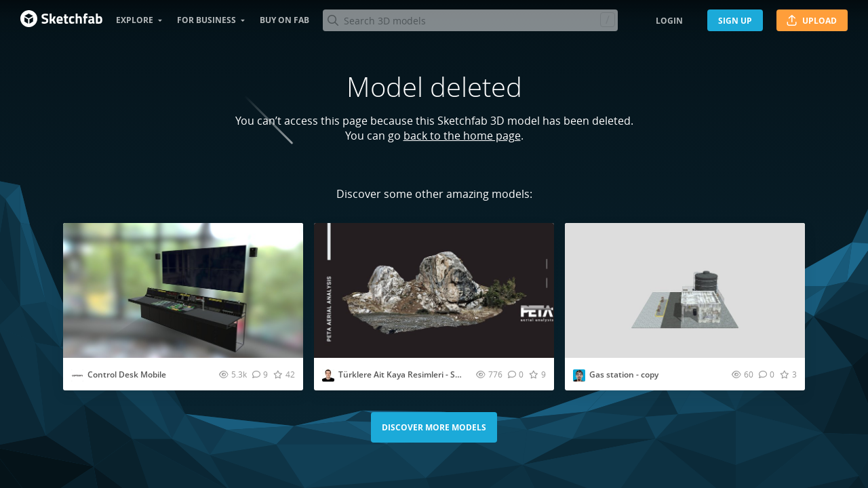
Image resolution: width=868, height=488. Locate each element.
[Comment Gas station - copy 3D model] (767, 374)
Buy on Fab (284, 20)
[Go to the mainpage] (61, 20)
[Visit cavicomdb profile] (77, 375)
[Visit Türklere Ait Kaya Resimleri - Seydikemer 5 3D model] (434, 290)
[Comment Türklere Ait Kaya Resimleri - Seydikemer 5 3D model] (516, 374)
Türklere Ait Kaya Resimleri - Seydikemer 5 (420, 374)
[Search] (470, 20)
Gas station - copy (624, 374)
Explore (135, 20)
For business (206, 20)
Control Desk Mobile (127, 374)
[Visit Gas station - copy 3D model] (685, 290)
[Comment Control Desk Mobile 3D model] (260, 374)
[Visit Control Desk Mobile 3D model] (183, 290)
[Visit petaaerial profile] (328, 375)
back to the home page (462, 136)
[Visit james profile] (579, 375)
